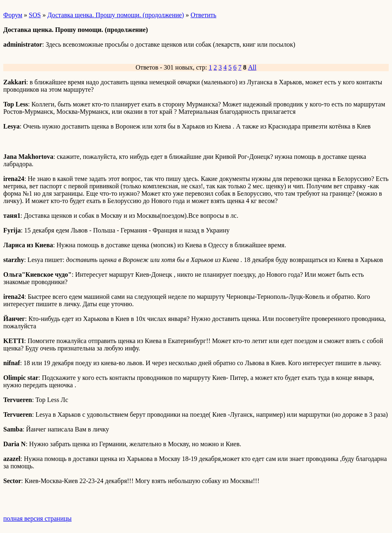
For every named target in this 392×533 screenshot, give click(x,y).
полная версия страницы (37, 518)
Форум (13, 15)
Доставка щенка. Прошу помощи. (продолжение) (116, 15)
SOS (35, 15)
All (252, 67)
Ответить (203, 15)
